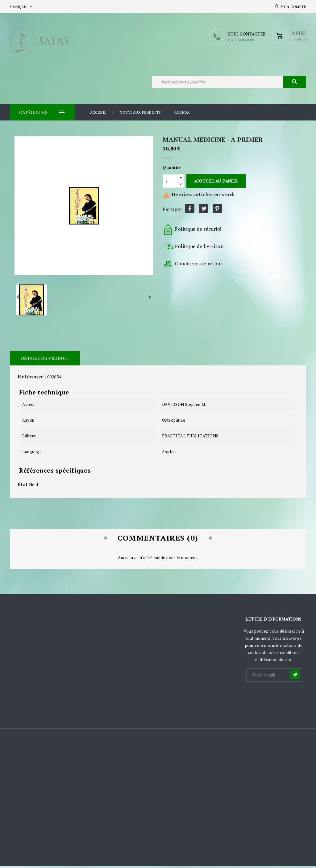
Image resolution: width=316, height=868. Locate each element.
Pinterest (217, 210)
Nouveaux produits (140, 114)
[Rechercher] (229, 83)
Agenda (182, 114)
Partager (190, 210)
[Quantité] (170, 183)
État (23, 486)
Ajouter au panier (216, 183)
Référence (31, 378)
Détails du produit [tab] (45, 360)
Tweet (204, 210)
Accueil (98, 114)
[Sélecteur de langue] (22, 7)
